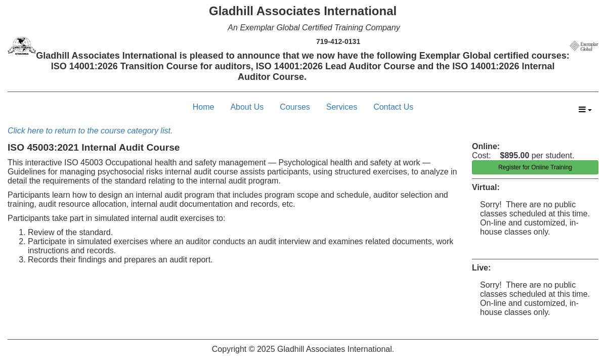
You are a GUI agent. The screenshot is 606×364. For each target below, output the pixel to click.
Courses (295, 107)
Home (204, 107)
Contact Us (393, 107)
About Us (247, 107)
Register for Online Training (535, 167)
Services (342, 107)
